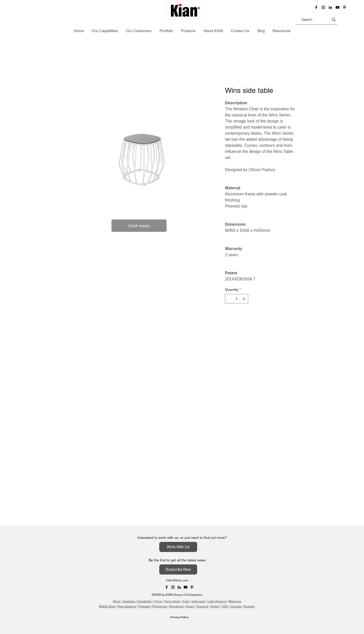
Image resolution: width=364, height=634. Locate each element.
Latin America (217, 601)
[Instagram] (173, 587)
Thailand (202, 606)
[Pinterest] (345, 7)
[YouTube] (337, 7)
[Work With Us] (178, 547)
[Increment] (244, 299)
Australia (129, 601)
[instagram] (323, 7)
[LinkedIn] (330, 7)
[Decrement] (229, 299)
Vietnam (249, 606)
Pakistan (144, 606)
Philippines (159, 606)
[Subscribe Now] (178, 569)
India (186, 601)
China (158, 601)
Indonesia (198, 601)
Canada (236, 606)
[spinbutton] (237, 299)
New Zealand (127, 606)
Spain (190, 606)
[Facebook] (316, 7)
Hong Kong (172, 601)
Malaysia (235, 601)
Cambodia (144, 601)
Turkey (215, 606)
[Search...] (308, 19)
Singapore (177, 606)
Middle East (107, 606)
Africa (117, 601)
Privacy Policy (179, 617)
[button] (334, 31)
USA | (226, 606)
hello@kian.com (177, 580)
